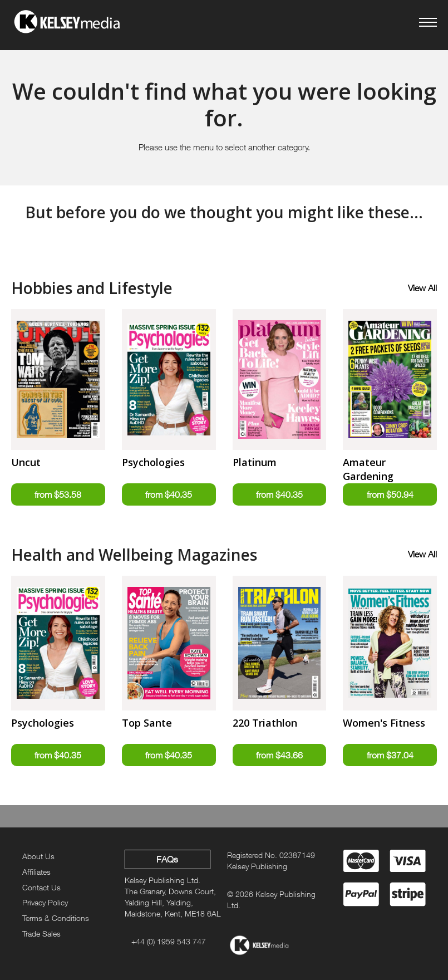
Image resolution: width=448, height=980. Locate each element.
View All (422, 288)
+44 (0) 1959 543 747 (169, 941)
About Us (38, 856)
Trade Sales (41, 934)
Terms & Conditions (56, 918)
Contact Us (41, 887)
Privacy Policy (45, 903)
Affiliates (36, 872)
